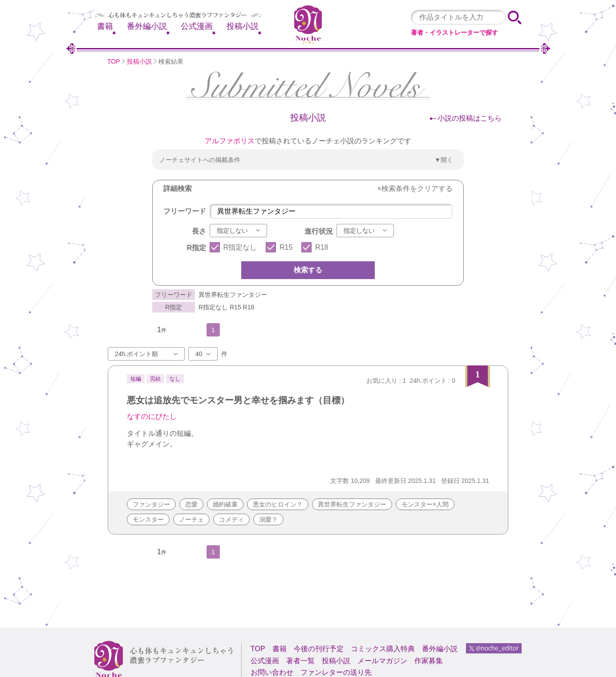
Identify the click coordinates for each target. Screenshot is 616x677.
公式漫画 (197, 26)
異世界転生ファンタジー (352, 504)
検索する (308, 270)
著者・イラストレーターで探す (454, 32)
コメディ (231, 519)
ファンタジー (151, 504)
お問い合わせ (272, 672)
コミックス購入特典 (383, 649)
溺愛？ (268, 519)
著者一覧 (300, 661)
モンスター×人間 (425, 504)
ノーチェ (191, 519)
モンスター (148, 519)
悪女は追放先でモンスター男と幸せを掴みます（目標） (238, 400)
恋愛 (191, 504)
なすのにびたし (152, 416)
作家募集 (429, 661)
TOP (114, 61)
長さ (199, 231)
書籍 (105, 26)
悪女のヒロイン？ (278, 504)
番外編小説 (147, 26)
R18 (322, 247)
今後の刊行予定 (319, 649)
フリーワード (185, 211)
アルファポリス (230, 141)
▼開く (444, 160)
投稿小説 (243, 26)
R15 (286, 247)
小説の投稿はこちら (470, 118)
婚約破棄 (225, 504)
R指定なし (240, 247)
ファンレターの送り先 (336, 672)
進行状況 (319, 231)
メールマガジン (382, 661)
